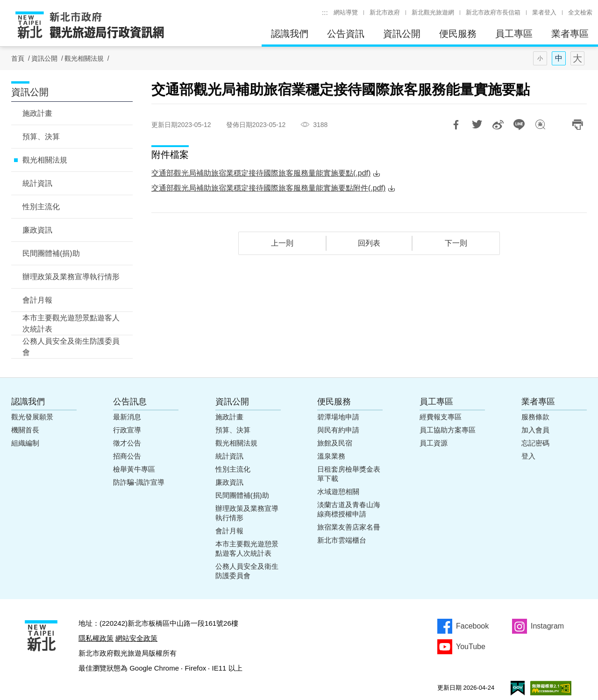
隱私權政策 (96, 638)
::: (325, 12)
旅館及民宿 (335, 443)
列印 (577, 125)
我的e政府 (518, 688)
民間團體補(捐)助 (51, 253)
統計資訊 (37, 183)
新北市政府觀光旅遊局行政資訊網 (90, 26)
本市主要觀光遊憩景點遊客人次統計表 (71, 323)
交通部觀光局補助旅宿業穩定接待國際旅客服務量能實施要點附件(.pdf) (268, 188)
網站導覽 (346, 12)
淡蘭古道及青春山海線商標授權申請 (349, 509)
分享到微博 (498, 125)
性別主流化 (41, 207)
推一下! (477, 125)
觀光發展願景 (32, 417)
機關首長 (25, 430)
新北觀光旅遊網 (433, 12)
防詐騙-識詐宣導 (139, 482)
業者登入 (544, 12)
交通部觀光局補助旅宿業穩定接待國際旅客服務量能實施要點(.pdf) (261, 173)
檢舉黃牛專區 (134, 469)
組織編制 (25, 443)
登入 (528, 456)
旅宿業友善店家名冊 (349, 527)
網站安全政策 (136, 638)
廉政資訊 (37, 230)
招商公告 (127, 456)
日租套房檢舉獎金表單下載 (349, 474)
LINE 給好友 (519, 125)
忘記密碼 (535, 443)
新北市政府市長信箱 (493, 12)
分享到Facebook (456, 125)
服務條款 (535, 417)
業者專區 (570, 34)
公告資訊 (346, 34)
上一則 (282, 243)
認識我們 (290, 34)
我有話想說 (540, 125)
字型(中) (559, 58)
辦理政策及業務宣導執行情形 (71, 277)
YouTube (471, 647)
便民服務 (458, 34)
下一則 (456, 243)
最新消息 (127, 417)
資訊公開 (402, 34)
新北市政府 (385, 12)
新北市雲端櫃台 (342, 540)
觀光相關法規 (84, 58)
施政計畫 (37, 113)
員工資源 (434, 443)
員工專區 (514, 34)
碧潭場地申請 (338, 417)
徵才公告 (127, 443)
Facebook (472, 626)
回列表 (369, 243)
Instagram (547, 626)
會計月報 (37, 300)
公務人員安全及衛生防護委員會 (71, 347)
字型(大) (577, 58)
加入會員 (535, 430)
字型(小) (540, 58)
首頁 (18, 58)
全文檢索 (580, 12)
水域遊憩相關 (338, 491)
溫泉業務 (331, 456)
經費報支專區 (441, 417)
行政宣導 (127, 430)
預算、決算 (41, 137)
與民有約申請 (338, 430)
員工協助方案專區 (448, 430)
